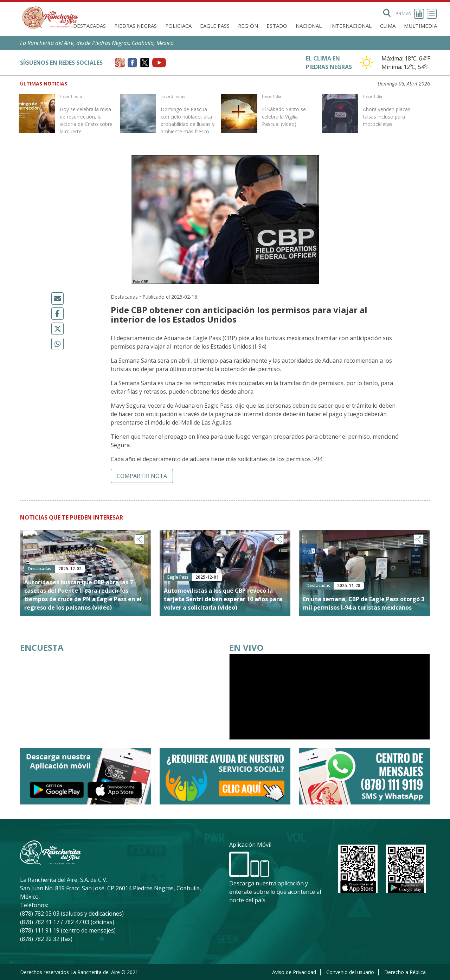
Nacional (309, 26)
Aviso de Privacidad (294, 972)
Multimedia (420, 26)
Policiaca (178, 26)
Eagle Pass (215, 26)
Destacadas (89, 26)
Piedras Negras (136, 26)
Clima (388, 26)
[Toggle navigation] (432, 14)
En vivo (410, 14)
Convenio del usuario (350, 972)
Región (248, 26)
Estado (277, 26)
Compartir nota (142, 476)
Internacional (351, 26)
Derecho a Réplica (405, 972)
